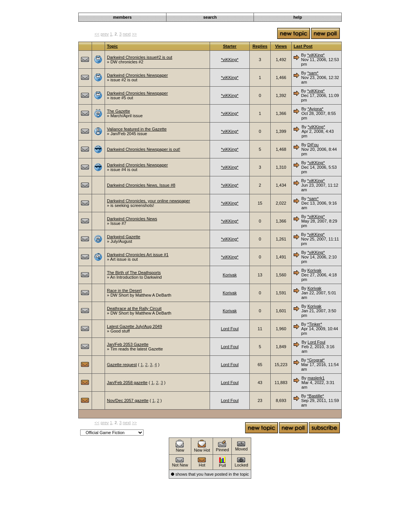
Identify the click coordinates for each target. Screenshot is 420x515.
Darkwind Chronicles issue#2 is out (140, 57)
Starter (230, 46)
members (122, 17)
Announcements (281, 8)
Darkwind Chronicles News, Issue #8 (141, 185)
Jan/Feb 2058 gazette (127, 383)
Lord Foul (229, 329)
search (210, 17)
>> (134, 34)
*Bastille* (316, 396)
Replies (260, 46)
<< (97, 34)
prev (104, 34)
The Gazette (119, 111)
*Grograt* (316, 360)
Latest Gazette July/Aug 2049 (134, 326)
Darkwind (253, 8)
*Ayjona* (315, 109)
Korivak (230, 275)
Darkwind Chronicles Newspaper (137, 75)
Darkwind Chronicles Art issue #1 (138, 255)
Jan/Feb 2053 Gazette (128, 344)
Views (281, 46)
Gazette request (122, 365)
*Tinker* (315, 324)
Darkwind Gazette (124, 237)
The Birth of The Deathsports (134, 273)
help (298, 17)
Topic (112, 46)
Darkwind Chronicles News (132, 219)
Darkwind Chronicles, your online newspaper (149, 201)
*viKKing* (230, 60)
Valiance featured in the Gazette (137, 129)
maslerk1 (316, 378)
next (127, 34)
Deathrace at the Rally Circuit (134, 308)
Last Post (303, 46)
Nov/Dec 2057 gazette (128, 400)
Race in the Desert (124, 291)
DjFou (313, 145)
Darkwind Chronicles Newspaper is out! (144, 149)
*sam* (313, 73)
